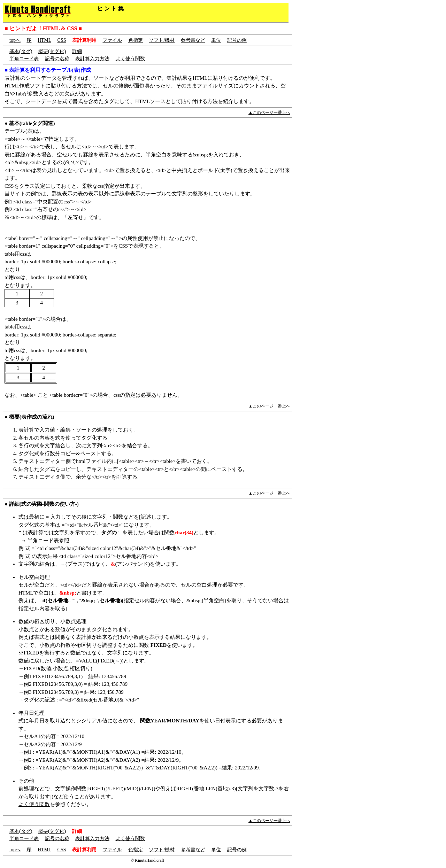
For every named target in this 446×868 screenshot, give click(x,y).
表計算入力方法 (92, 59)
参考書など (193, 40)
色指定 (136, 40)
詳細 (77, 51)
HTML (44, 40)
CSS (62, 40)
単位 (216, 40)
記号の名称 (57, 59)
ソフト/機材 (162, 40)
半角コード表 (24, 59)
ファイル (112, 40)
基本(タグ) (21, 51)
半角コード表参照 (48, 541)
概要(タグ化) (52, 51)
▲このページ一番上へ (269, 113)
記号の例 (237, 40)
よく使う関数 (130, 59)
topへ (15, 40)
